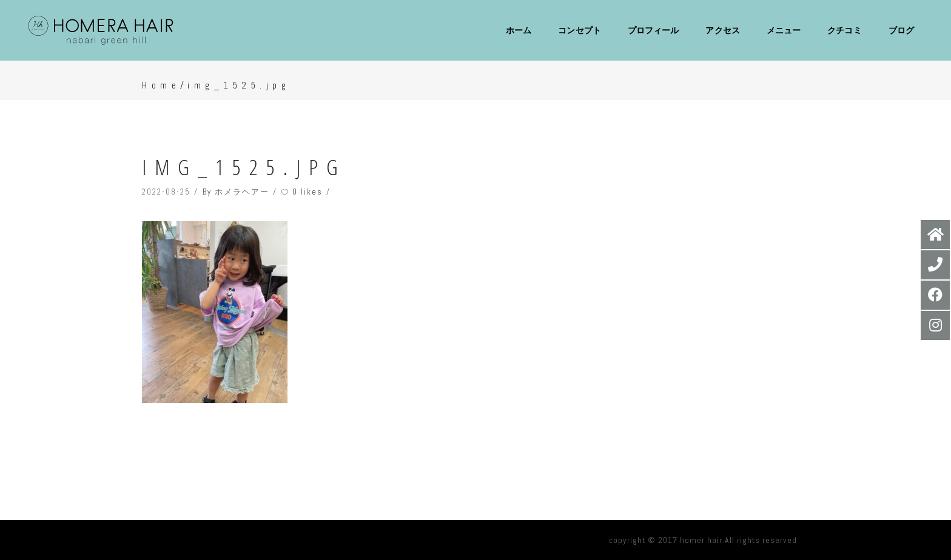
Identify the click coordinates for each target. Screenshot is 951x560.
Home (161, 85)
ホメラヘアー (242, 192)
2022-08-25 (166, 192)
